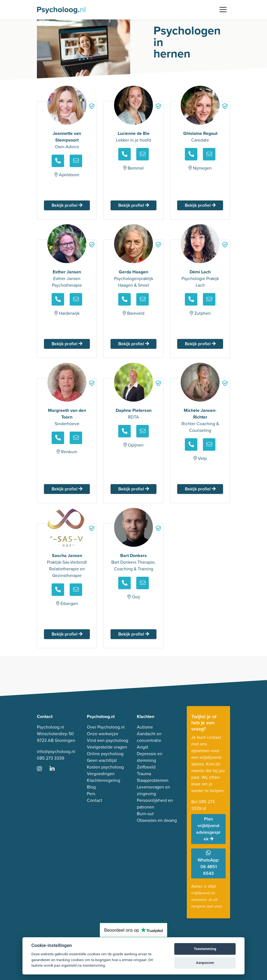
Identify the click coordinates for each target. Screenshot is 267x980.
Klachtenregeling (104, 780)
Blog (91, 787)
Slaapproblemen (153, 780)
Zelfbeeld (146, 767)
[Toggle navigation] (223, 10)
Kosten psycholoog (105, 767)
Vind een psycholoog (108, 740)
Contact (95, 800)
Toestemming (205, 949)
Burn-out (145, 814)
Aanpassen (205, 963)
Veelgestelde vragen (107, 747)
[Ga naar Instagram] (43, 769)
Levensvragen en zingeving (153, 790)
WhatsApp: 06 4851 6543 (208, 863)
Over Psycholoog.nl (106, 727)
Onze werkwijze (103, 734)
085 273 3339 (51, 758)
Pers (91, 794)
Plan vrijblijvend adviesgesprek (208, 829)
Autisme (145, 727)
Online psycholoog (105, 754)
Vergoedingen (101, 774)
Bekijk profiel (67, 205)
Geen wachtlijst (102, 760)
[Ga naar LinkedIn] (56, 769)
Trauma (144, 774)
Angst (143, 747)
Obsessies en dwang (157, 820)
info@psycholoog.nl (56, 751)
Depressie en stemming (150, 757)
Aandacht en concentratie (149, 737)
